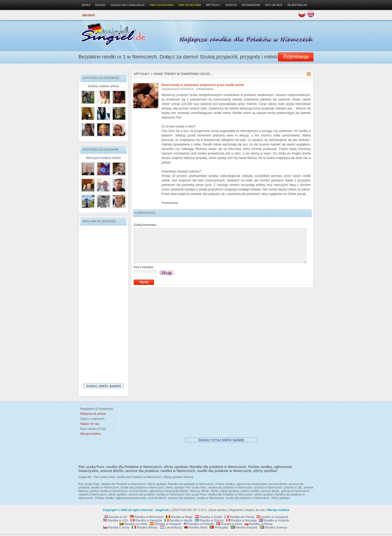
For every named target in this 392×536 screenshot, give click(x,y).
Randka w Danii (229, 524)
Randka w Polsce (258, 524)
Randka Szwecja (274, 528)
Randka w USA (115, 521)
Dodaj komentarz (145, 225)
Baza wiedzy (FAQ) (92, 429)
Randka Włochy (145, 528)
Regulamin (236, 510)
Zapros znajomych (92, 419)
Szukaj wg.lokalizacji (127, 5)
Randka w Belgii (179, 517)
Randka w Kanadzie (146, 521)
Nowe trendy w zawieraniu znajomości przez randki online (203, 85)
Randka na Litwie (133, 524)
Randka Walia (196, 528)
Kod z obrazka (143, 267)
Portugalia (219, 528)
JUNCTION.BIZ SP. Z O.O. (189, 510)
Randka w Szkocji (209, 521)
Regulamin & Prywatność (96, 409)
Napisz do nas (255, 510)
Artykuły (142, 74)
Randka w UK (116, 517)
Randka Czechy (116, 528)
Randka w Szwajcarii (272, 517)
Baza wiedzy (218, 510)
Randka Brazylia (244, 528)
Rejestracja (297, 5)
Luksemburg (171, 528)
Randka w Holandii (274, 521)
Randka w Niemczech (147, 517)
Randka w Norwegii (241, 521)
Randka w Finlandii (199, 524)
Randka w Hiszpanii (165, 524)
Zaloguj (88, 15)
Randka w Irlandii (178, 521)
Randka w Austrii (209, 517)
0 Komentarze (205, 89)
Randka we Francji (239, 517)
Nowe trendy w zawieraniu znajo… (183, 74)
